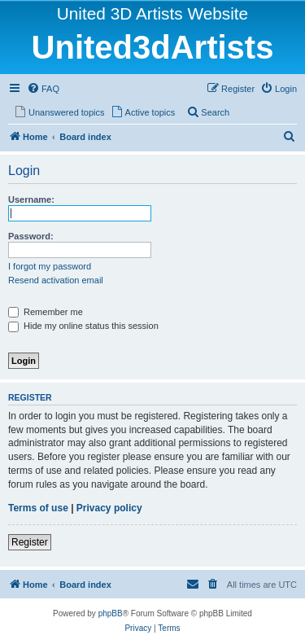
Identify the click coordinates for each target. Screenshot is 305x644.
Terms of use (38, 508)
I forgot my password (50, 266)
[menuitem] (43, 89)
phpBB (111, 613)
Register (30, 542)
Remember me (46, 312)
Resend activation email (56, 280)
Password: (31, 236)
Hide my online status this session (83, 326)
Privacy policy (109, 508)
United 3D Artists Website (152, 13)
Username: (31, 199)
